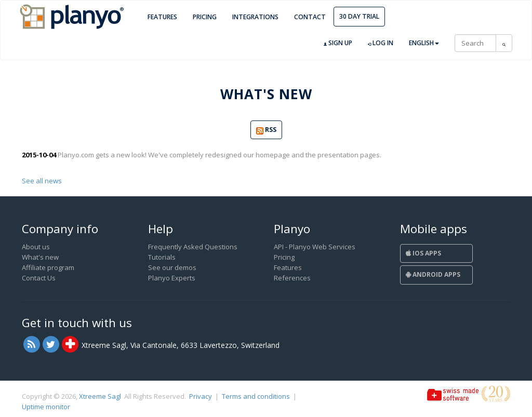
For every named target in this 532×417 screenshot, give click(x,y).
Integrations (255, 17)
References (292, 278)
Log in (381, 43)
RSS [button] (266, 130)
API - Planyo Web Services (315, 247)
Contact (310, 17)
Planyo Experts (172, 278)
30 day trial (359, 16)
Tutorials (162, 257)
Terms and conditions (256, 396)
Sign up (338, 43)
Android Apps (433, 274)
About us (36, 247)
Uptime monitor (46, 407)
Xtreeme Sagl (100, 396)
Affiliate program (48, 267)
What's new (40, 257)
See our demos (172, 267)
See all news (42, 181)
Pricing (205, 17)
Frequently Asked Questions (193, 247)
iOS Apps (423, 253)
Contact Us (39, 278)
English (424, 43)
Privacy (201, 396)
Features (162, 17)
